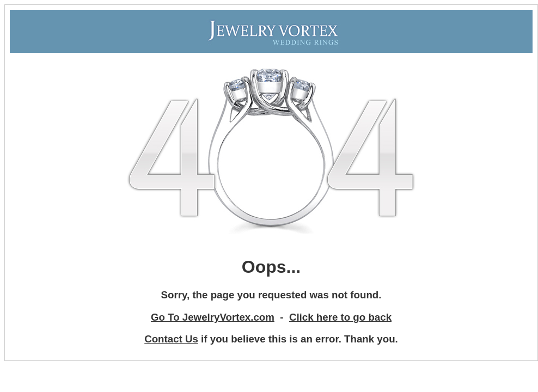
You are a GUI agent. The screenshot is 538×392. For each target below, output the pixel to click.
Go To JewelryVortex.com (213, 317)
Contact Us (171, 339)
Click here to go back (340, 317)
